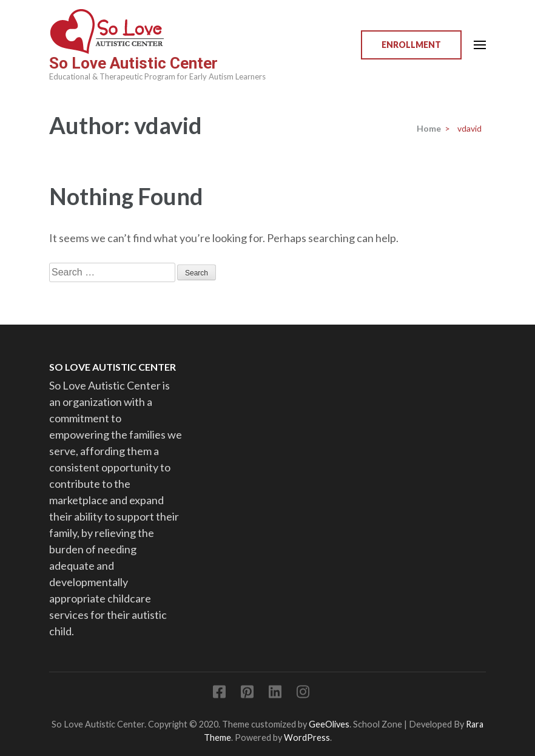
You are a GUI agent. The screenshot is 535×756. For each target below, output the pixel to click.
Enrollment (411, 45)
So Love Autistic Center (133, 63)
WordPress (307, 737)
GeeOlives (329, 724)
